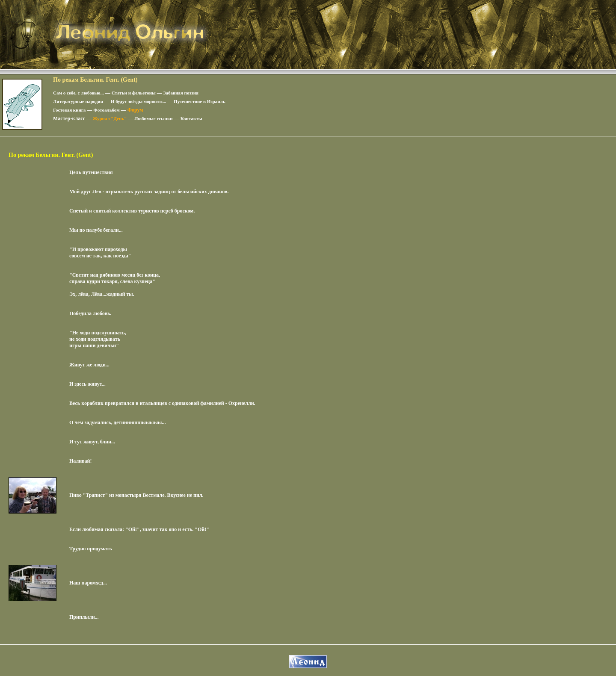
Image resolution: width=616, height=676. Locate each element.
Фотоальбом (106, 110)
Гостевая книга (69, 110)
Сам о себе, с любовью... (78, 93)
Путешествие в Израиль (199, 101)
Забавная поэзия (181, 93)
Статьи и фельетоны (134, 93)
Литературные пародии (78, 101)
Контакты (191, 118)
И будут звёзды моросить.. (138, 101)
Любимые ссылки (153, 118)
